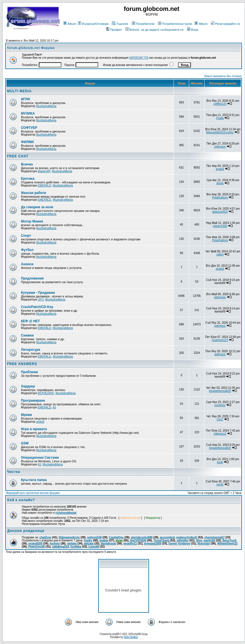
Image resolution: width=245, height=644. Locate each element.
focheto (55, 544)
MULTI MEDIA (19, 91)
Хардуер (28, 386)
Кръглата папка (34, 480)
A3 (54, 407)
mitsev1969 (220, 226)
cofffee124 (220, 104)
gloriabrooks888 (142, 537)
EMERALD (44, 185)
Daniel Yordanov (179, 544)
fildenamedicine (69, 537)
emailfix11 (130, 544)
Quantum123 (220, 340)
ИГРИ (25, 99)
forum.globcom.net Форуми (31, 48)
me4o (220, 485)
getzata (89, 544)
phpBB (116, 634)
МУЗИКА (28, 113)
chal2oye (45, 537)
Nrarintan (204, 544)
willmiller (183, 540)
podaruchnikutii (187, 537)
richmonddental (66, 513)
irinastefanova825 (220, 391)
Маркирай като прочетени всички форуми (33, 493)
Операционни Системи (40, 458)
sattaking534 (60, 547)
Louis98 (94, 547)
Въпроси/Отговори (93, 24)
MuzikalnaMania (46, 106)
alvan (119, 540)
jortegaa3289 (153, 544)
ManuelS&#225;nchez (220, 132)
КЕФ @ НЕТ (30, 321)
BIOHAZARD (46, 393)
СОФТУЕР (29, 128)
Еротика (28, 179)
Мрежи (27, 415)
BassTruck (230, 540)
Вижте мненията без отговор (223, 76)
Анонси (27, 264)
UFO (41, 299)
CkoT (220, 419)
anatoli (220, 169)
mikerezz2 (220, 434)
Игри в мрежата (34, 429)
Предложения (32, 278)
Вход (193, 30)
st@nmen (220, 297)
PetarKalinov (220, 197)
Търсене (120, 24)
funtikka (76, 547)
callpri (220, 254)
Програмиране (33, 401)
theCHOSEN (138, 540)
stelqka (72, 544)
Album (70, 24)
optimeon (220, 147)
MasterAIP (44, 171)
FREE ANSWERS (22, 364)
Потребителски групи (175, 24)
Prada (220, 118)
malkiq (104, 540)
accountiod (167, 537)
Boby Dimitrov (131, 637)
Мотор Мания (32, 221)
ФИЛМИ (27, 142)
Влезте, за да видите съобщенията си (154, 30)
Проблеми (29, 372)
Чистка (14, 472)
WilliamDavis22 (228, 544)
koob (220, 462)
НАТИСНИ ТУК (139, 58)
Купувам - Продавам (38, 293)
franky (88, 540)
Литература (31, 350)
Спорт (26, 236)
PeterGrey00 (36, 547)
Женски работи (33, 193)
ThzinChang (161, 540)
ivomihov (220, 405)
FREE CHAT (18, 156)
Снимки (27, 335)
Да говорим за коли (37, 207)
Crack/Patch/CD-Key (37, 307)
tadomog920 (220, 212)
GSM (25, 443)
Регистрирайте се (226, 24)
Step (199, 540)
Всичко (27, 164)
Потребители (143, 24)
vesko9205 (35, 544)
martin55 (209, 540)
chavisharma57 (215, 537)
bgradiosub (108, 544)
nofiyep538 (94, 537)
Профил (114, 30)
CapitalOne (116, 537)
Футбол (27, 250)
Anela (220, 183)
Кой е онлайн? (21, 500)
